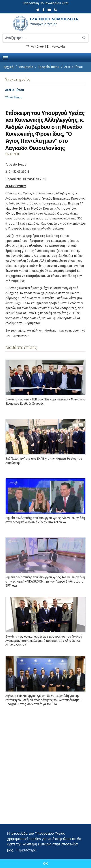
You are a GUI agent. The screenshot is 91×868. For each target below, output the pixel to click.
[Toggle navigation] (5, 57)
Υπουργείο (26, 67)
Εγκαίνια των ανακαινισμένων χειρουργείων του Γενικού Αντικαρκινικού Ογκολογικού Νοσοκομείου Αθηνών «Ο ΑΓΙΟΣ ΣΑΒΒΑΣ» (44, 641)
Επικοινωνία (56, 47)
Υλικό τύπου (35, 47)
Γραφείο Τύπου (49, 67)
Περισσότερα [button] (26, 850)
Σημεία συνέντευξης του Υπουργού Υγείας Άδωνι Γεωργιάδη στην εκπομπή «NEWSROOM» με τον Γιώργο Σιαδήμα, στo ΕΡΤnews (45, 581)
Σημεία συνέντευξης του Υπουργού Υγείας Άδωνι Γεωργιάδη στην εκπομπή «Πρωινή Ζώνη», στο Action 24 (45, 520)
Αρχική (9, 67)
